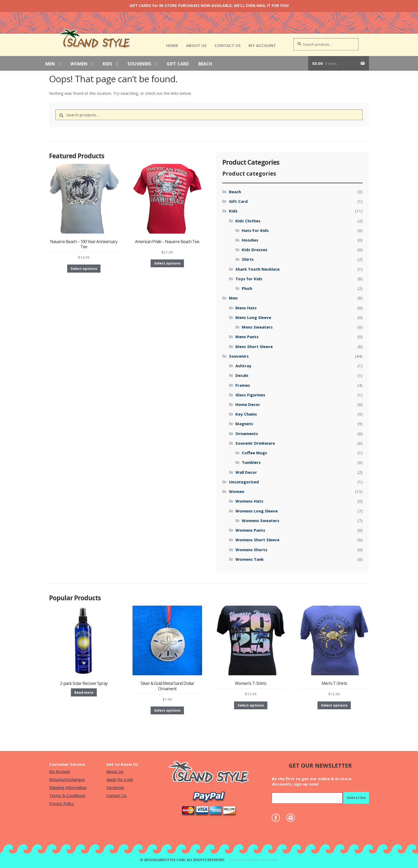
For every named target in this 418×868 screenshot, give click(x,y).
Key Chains (246, 414)
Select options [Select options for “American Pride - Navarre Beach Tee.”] (167, 263)
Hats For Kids (255, 230)
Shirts (248, 259)
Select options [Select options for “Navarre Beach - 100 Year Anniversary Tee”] (84, 269)
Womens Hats (249, 501)
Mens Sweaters (257, 327)
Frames (243, 385)
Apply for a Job (120, 779)
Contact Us (228, 45)
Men (50, 64)
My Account (262, 45)
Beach (205, 64)
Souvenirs (139, 64)
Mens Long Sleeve (253, 317)
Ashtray (243, 366)
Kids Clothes (248, 221)
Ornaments (247, 433)
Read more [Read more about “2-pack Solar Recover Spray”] (84, 692)
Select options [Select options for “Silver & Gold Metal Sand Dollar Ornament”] (167, 710)
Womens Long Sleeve (257, 511)
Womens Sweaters (261, 520)
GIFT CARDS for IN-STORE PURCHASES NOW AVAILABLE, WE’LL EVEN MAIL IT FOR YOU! (209, 5)
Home (172, 45)
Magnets (244, 424)
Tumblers (251, 462)
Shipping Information (68, 787)
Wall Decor (246, 472)
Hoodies (250, 240)
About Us (196, 45)
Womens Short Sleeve (257, 540)
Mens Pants (247, 337)
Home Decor (248, 404)
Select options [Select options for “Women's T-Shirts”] (251, 705)
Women (79, 64)
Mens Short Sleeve (254, 346)
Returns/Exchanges (67, 779)
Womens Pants (250, 530)
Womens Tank (250, 559)
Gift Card (178, 64)
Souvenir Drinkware (255, 443)
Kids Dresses (255, 250)
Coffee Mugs (254, 453)
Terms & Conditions (67, 795)
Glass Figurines (250, 395)
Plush (247, 288)
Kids (107, 64)
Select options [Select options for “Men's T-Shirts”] (334, 705)
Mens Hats (246, 308)
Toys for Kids (249, 279)
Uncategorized (244, 482)
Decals (242, 375)
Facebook (115, 787)
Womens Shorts (251, 550)
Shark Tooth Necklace (258, 269)
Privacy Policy (62, 803)
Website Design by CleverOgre (253, 860)
